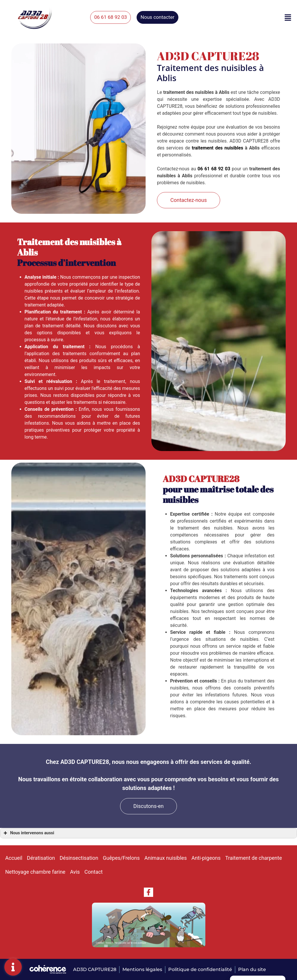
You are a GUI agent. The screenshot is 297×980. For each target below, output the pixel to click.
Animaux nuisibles (166, 858)
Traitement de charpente (254, 858)
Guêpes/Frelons (121, 858)
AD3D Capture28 (94, 969)
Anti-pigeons (206, 858)
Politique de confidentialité (200, 969)
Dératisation (41, 858)
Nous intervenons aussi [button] (28, 833)
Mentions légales (142, 969)
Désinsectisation (79, 858)
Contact (94, 872)
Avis (75, 872)
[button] (116, 17)
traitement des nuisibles (217, 148)
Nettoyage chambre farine (35, 872)
